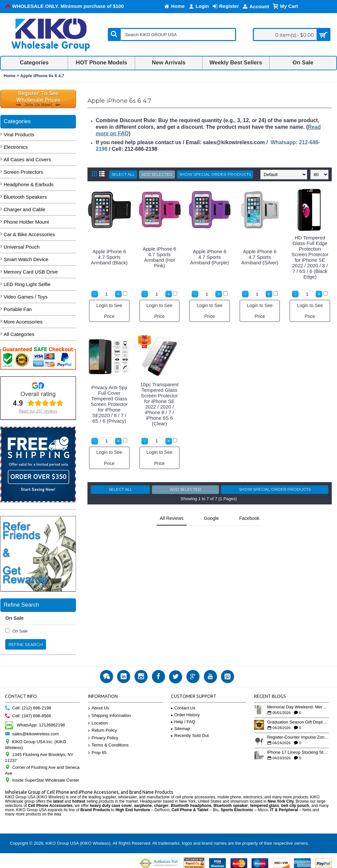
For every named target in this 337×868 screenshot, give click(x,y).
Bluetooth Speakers (25, 197)
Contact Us (183, 708)
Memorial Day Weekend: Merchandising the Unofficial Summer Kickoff (298, 707)
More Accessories (23, 322)
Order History (185, 715)
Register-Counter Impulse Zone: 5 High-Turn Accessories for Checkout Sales (298, 737)
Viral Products (19, 134)
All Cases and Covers (27, 159)
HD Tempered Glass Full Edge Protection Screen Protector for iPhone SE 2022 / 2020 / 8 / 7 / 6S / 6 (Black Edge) (310, 257)
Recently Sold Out (190, 735)
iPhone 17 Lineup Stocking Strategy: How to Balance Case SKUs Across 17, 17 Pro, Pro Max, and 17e (298, 752)
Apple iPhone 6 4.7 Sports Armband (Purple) (209, 257)
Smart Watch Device (26, 259)
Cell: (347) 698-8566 (28, 716)
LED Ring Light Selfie (27, 284)
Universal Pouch (22, 247)
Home (10, 76)
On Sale (20, 631)
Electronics (16, 147)
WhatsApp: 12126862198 (35, 725)
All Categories (19, 334)
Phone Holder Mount (26, 222)
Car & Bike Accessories (29, 234)
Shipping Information (109, 716)
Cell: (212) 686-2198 (28, 708)
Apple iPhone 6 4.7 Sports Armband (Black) (109, 257)
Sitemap (181, 729)
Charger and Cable (24, 209)
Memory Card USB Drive (31, 272)
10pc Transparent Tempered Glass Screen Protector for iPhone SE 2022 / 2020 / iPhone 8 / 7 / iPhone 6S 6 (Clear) (160, 404)
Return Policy (103, 731)
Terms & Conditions (108, 745)
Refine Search (26, 644)
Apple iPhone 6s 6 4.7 (42, 76)
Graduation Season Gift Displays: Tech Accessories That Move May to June (298, 722)
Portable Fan (18, 309)
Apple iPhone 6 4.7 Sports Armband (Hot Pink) (159, 257)
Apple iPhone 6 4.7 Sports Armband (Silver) (260, 257)
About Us (99, 708)
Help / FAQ (183, 722)
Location (98, 723)
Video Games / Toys (26, 297)
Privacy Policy (103, 738)
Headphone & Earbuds (29, 184)
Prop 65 (97, 753)
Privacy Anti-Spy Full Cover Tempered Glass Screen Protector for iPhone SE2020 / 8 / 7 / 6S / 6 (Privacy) (109, 404)
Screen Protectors (23, 172)
